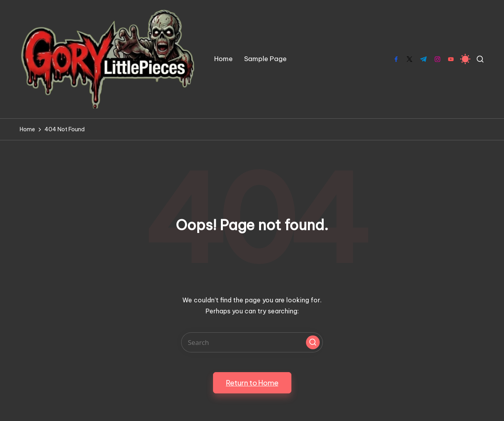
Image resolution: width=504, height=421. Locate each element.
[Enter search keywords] (252, 342)
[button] (313, 342)
